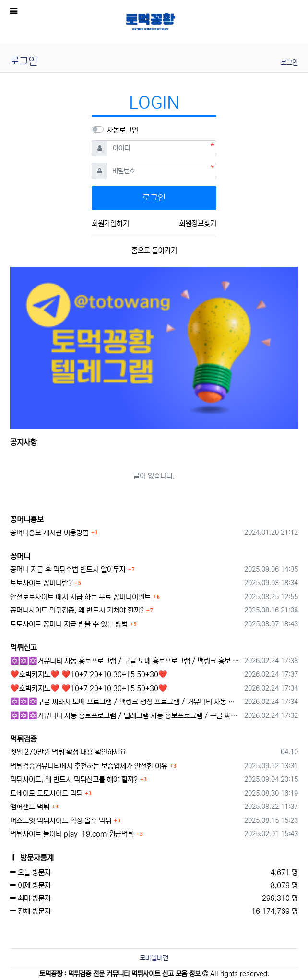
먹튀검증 (24, 739)
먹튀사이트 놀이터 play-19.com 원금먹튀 (72, 834)
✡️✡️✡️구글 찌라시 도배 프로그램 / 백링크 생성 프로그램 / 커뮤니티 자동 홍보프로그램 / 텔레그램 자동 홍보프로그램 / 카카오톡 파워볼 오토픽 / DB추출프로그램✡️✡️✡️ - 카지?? (125, 702)
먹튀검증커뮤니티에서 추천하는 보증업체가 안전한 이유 (89, 766)
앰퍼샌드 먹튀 (30, 807)
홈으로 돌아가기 (154, 250)
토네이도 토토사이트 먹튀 (46, 793)
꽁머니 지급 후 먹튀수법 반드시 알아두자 (68, 570)
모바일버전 (154, 958)
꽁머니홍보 (27, 519)
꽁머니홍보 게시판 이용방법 (49, 533)
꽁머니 (20, 556)
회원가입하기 (110, 224)
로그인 (289, 63)
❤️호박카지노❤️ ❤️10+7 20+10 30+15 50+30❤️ (89, 674)
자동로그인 (123, 130)
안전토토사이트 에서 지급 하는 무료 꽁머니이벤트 (80, 597)
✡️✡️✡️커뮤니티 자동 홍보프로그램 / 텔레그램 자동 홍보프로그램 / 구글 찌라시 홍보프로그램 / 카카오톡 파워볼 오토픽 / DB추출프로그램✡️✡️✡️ (125, 716)
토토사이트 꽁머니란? (41, 583)
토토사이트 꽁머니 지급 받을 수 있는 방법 (69, 624)
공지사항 (24, 442)
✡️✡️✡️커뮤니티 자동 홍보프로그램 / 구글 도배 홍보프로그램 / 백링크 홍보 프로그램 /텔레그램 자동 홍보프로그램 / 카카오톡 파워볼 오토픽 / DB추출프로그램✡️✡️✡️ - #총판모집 (125, 661)
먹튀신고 (24, 647)
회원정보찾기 (198, 224)
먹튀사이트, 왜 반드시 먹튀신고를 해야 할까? (74, 779)
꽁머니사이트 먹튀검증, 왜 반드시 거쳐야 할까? (77, 610)
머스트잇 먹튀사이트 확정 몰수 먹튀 (61, 821)
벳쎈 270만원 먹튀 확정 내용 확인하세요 (68, 752)
